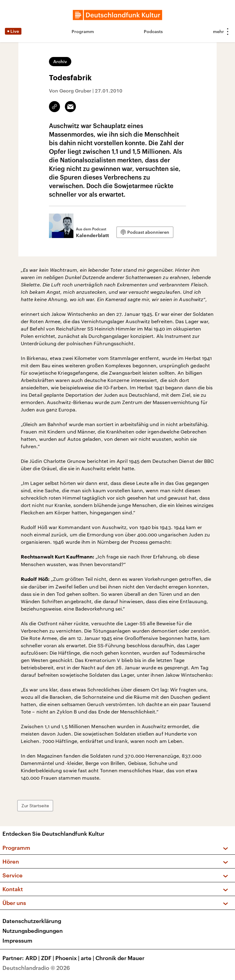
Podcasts (153, 31)
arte (88, 958)
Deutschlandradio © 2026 (36, 968)
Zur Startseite (35, 806)
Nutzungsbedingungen (33, 931)
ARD (33, 958)
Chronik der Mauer (120, 958)
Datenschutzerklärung (32, 921)
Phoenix (68, 958)
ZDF (48, 958)
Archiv (60, 61)
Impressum (17, 940)
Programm (83, 31)
